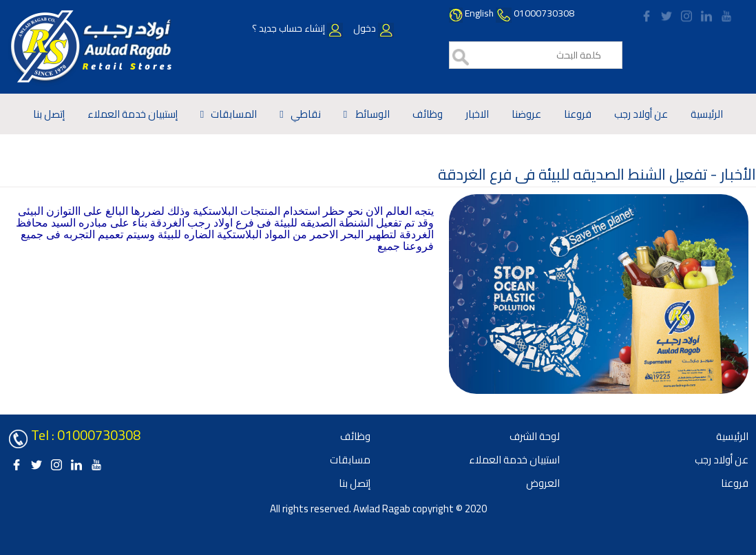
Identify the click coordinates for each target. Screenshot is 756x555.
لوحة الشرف (535, 436)
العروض (543, 483)
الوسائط (372, 114)
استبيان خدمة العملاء (514, 460)
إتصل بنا (49, 114)
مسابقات (350, 460)
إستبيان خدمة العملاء (133, 114)
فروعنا (578, 114)
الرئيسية (707, 114)
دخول (372, 28)
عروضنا (526, 114)
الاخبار (477, 114)
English (479, 13)
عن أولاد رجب (641, 114)
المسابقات (234, 114)
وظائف (428, 114)
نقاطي (306, 114)
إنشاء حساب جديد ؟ (297, 28)
